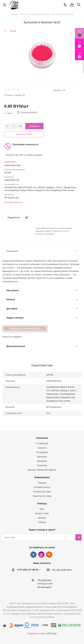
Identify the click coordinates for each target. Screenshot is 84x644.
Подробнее (10, 162)
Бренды (42, 518)
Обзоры (42, 522)
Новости (42, 448)
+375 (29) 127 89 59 (28, 570)
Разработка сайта (37, 633)
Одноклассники (49, 555)
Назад (10, 31)
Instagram (41, 555)
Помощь (42, 483)
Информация (42, 477)
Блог (42, 509)
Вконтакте (33, 555)
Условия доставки (42, 492)
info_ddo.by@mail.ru (62, 570)
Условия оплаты (42, 487)
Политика (42, 465)
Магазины (42, 461)
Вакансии (42, 457)
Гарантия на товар (42, 496)
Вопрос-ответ (42, 513)
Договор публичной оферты (42, 470)
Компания (42, 438)
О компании (42, 443)
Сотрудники (42, 452)
